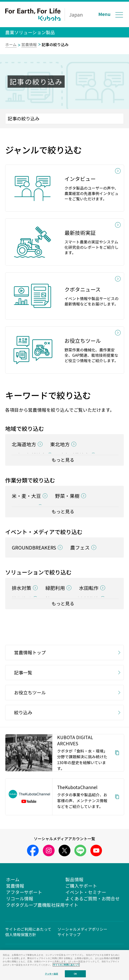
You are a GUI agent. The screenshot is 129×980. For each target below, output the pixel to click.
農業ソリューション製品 (30, 32)
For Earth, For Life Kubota (33, 15)
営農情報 (29, 44)
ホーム (11, 44)
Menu (104, 14)
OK (75, 974)
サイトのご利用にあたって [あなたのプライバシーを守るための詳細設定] (66, 965)
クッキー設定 (51, 974)
